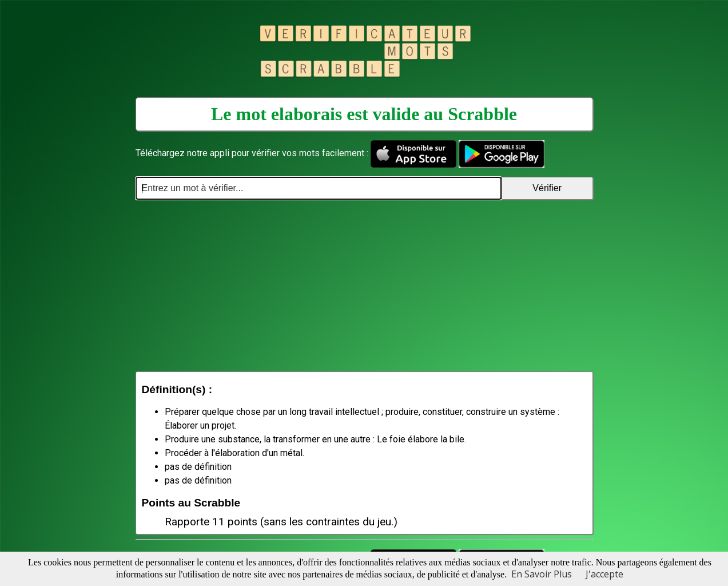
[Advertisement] (364, 286)
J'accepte (604, 574)
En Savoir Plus (542, 574)
